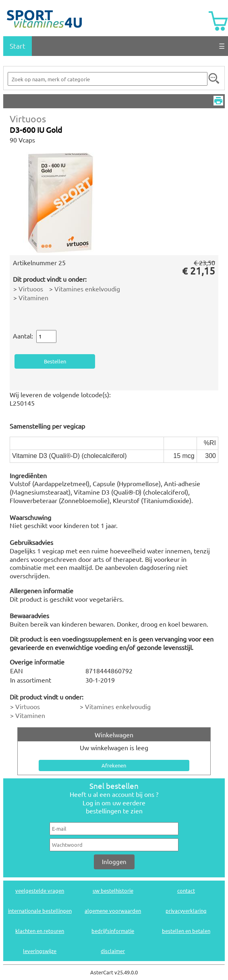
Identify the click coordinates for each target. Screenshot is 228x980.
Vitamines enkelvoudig (87, 289)
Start (18, 46)
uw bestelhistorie (113, 890)
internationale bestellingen (40, 911)
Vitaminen (33, 297)
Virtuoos (28, 119)
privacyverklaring (186, 911)
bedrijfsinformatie (113, 931)
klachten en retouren (40, 931)
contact (186, 890)
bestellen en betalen (186, 931)
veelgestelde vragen (40, 890)
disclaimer (113, 951)
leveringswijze (40, 951)
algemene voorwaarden (113, 911)
